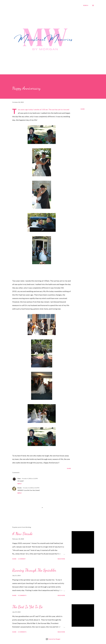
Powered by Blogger (53, 639)
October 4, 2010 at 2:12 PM (30, 478)
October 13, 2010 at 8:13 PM (31, 488)
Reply (20, 484)
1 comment (22, 559)
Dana (19, 478)
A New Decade (22, 534)
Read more (61, 559)
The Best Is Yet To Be (27, 607)
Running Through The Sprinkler (34, 570)
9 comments (22, 595)
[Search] (86, 5)
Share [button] (83, 109)
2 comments (22, 632)
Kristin (20, 488)
